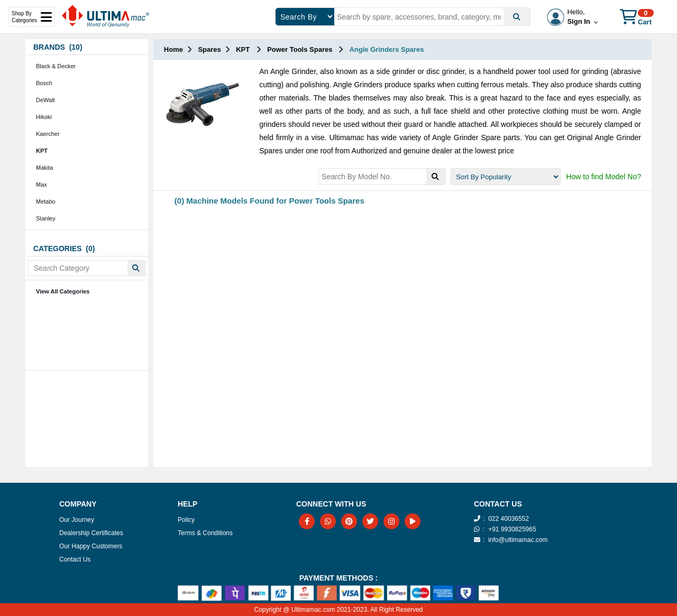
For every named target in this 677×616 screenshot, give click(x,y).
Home (173, 49)
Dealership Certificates (91, 533)
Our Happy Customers (91, 546)
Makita (44, 168)
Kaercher (48, 134)
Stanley (46, 218)
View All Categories (63, 291)
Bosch (44, 83)
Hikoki (44, 117)
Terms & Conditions (205, 533)
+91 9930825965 (512, 529)
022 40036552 (509, 519)
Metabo (46, 201)
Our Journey (77, 520)
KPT (42, 151)
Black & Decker (56, 66)
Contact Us (75, 559)
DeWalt (45, 100)
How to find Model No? (603, 177)
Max (42, 185)
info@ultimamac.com (518, 540)
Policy (186, 520)
